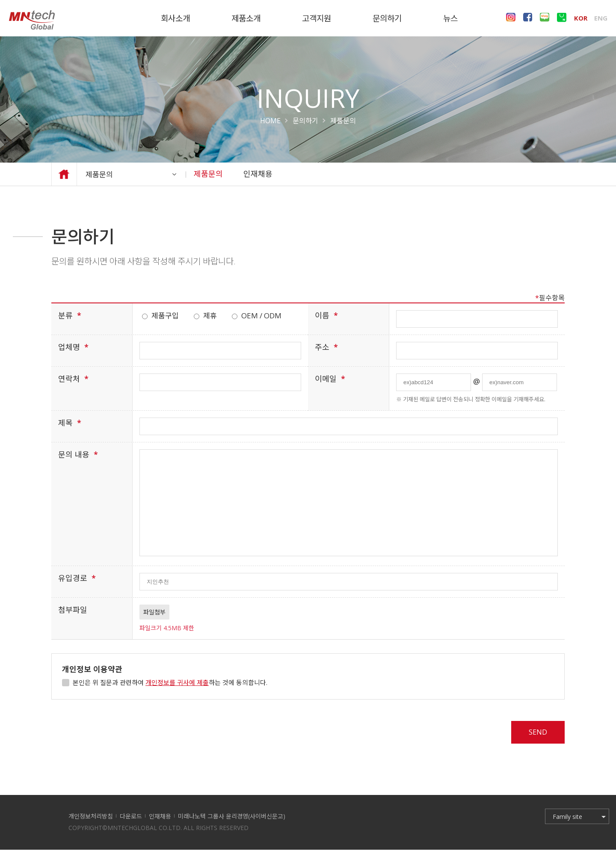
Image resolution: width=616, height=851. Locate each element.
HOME (270, 121)
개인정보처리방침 (91, 817)
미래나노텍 (32, 20)
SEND (536, 732)
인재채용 (258, 174)
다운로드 (131, 817)
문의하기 (305, 121)
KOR (581, 17)
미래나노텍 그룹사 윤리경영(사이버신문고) (232, 817)
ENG (601, 17)
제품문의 (136, 174)
